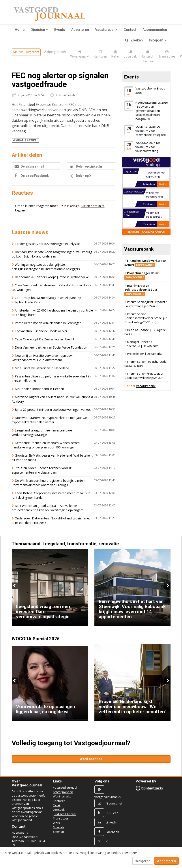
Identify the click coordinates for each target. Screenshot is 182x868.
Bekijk (163, 184)
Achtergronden (63, 792)
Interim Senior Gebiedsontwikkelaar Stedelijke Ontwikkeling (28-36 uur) (146, 318)
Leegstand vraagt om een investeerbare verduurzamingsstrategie (42, 432)
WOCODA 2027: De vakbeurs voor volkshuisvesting (148, 147)
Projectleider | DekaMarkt (144, 354)
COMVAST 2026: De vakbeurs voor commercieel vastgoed (151, 131)
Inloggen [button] (158, 40)
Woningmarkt (62, 796)
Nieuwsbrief (114, 803)
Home (20, 30)
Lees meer (129, 853)
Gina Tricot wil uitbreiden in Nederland (42, 368)
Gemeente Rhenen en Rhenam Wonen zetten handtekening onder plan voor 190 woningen (46, 445)
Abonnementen (155, 30)
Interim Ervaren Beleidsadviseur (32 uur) (141, 290)
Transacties (61, 818)
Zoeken (134, 40)
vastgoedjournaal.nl (108, 797)
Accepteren (166, 861)
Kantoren (59, 801)
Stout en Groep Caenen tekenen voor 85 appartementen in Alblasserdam (42, 470)
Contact (130, 30)
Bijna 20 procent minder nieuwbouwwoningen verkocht (54, 410)
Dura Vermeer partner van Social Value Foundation (51, 347)
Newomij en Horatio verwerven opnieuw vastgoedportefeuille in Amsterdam (42, 358)
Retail (57, 805)
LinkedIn (112, 822)
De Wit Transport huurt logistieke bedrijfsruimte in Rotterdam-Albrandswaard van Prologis (49, 483)
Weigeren (143, 861)
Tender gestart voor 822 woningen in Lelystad (48, 244)
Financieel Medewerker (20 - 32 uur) (146, 263)
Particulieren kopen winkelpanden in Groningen (48, 323)
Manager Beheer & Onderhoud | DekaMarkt (141, 344)
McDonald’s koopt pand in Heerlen (39, 389)
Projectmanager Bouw (142, 275)
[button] (39, 30)
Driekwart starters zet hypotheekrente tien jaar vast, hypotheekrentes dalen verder (51, 420)
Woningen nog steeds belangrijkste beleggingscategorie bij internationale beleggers (46, 267)
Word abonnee (91, 759)
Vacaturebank (106, 30)
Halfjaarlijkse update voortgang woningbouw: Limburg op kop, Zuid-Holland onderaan (52, 254)
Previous (15, 586)
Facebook (112, 832)
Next (167, 586)
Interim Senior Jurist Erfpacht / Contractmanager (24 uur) (146, 304)
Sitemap (58, 832)
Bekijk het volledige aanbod (146, 232)
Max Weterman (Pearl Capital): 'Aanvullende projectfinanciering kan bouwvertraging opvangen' (47, 508)
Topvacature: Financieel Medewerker (41, 331)
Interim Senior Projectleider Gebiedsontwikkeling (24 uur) (144, 376)
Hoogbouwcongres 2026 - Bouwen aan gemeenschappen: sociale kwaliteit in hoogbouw (152, 111)
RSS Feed (112, 813)
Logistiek (59, 810)
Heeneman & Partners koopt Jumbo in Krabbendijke (52, 277)
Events (60, 30)
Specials (59, 827)
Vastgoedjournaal (65, 788)
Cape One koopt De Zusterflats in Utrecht (45, 339)
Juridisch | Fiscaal (65, 814)
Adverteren (80, 30)
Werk (56, 823)
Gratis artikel (25, 140)
